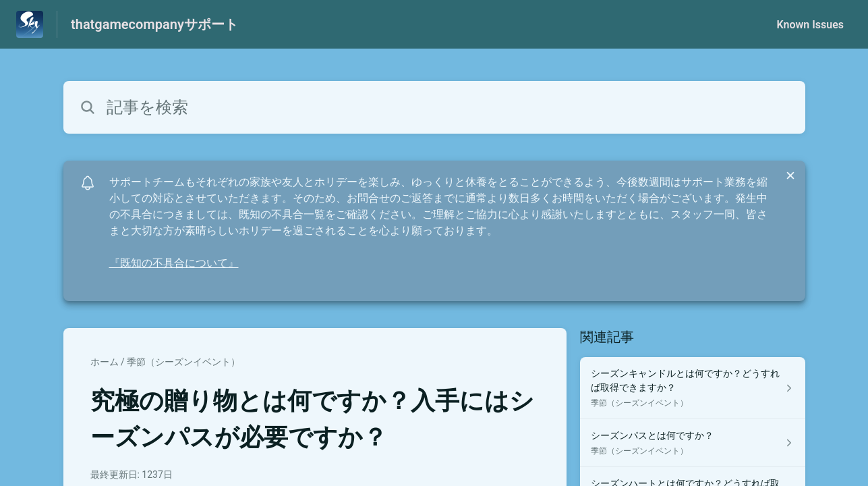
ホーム (105, 362)
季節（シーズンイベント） (183, 362)
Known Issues (810, 25)
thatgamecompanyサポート (154, 24)
